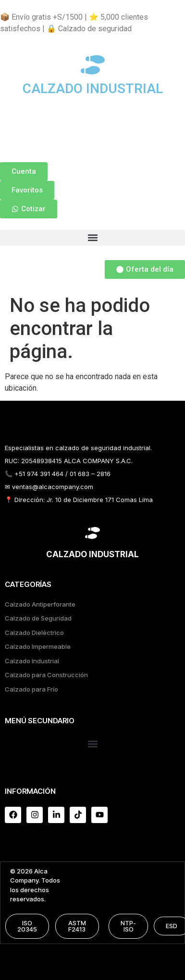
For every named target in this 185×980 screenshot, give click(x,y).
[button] (92, 238)
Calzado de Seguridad (38, 618)
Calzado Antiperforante (40, 604)
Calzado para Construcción (46, 675)
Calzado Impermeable (38, 646)
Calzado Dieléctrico (34, 633)
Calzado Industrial (32, 661)
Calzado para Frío (31, 689)
